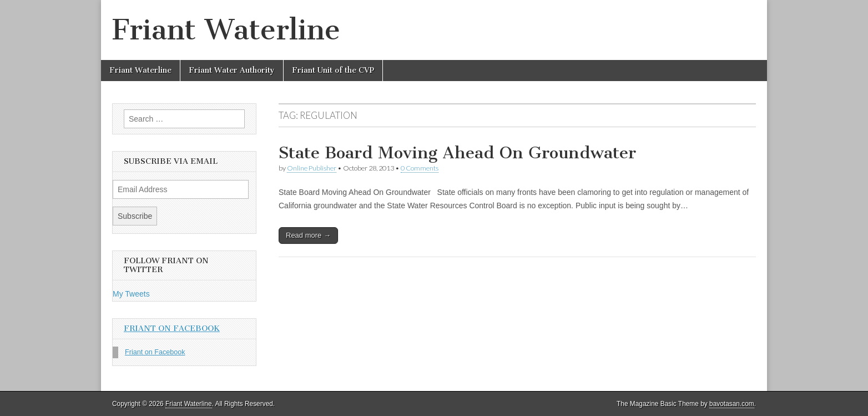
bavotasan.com (732, 404)
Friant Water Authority (232, 70)
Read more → (308, 235)
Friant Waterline (226, 30)
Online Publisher (312, 168)
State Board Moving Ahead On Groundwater (457, 153)
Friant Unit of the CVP (333, 70)
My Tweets (131, 294)
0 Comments (420, 168)
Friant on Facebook (172, 329)
